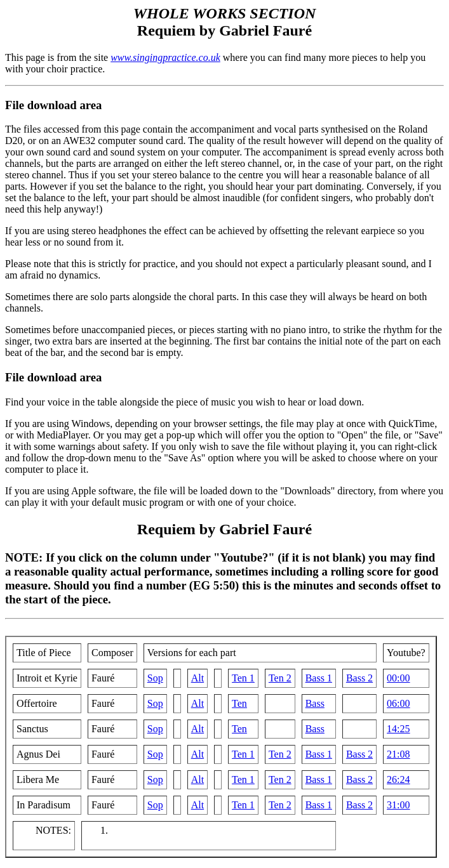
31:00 (398, 805)
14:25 (398, 729)
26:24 (398, 779)
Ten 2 (280, 678)
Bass (315, 703)
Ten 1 (243, 678)
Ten (239, 703)
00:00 (398, 678)
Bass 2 (359, 678)
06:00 (398, 703)
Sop (155, 678)
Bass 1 (319, 678)
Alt (198, 678)
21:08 (398, 754)
